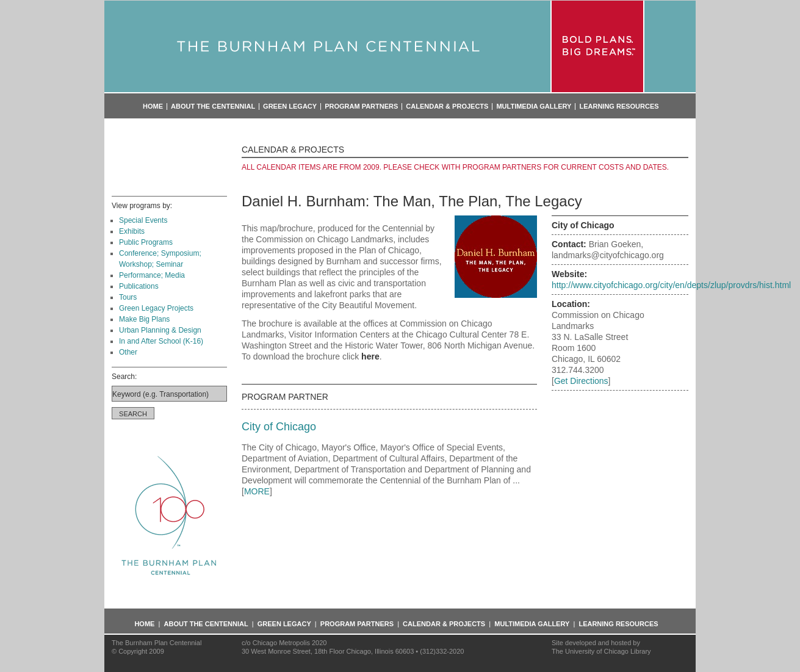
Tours (128, 297)
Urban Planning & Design (160, 330)
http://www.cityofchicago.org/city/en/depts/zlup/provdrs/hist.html (671, 285)
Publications (139, 286)
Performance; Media (152, 275)
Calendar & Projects (447, 107)
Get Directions (581, 381)
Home (153, 107)
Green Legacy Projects (156, 308)
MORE (257, 491)
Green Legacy (290, 107)
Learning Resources (619, 107)
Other (128, 352)
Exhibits (132, 231)
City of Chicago (279, 427)
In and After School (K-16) (161, 341)
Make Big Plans (144, 319)
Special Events (143, 220)
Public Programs (146, 242)
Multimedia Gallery (534, 107)
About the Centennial (213, 107)
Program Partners (361, 107)
